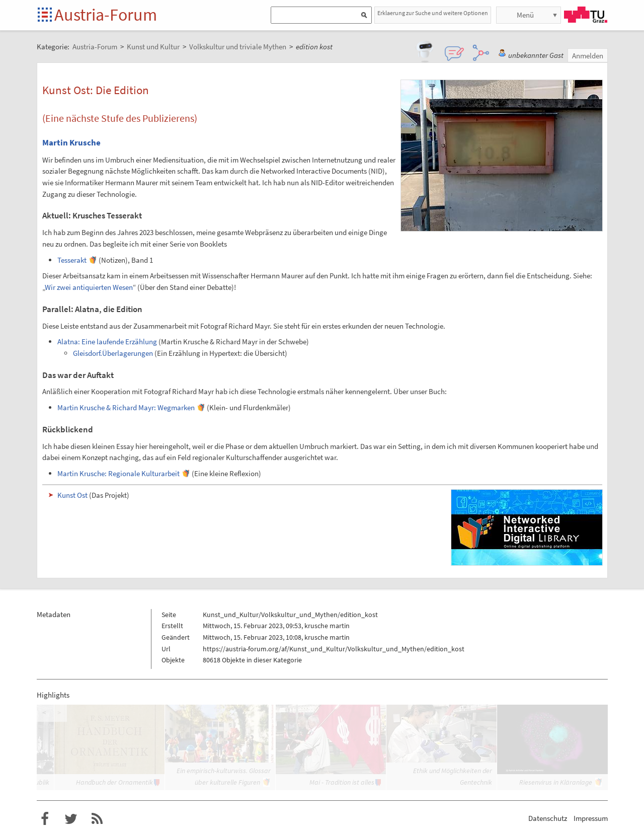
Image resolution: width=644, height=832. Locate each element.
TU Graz (586, 15)
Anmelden (588, 56)
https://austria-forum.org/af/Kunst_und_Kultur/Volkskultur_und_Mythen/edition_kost (334, 649)
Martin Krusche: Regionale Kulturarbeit (118, 473)
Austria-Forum (106, 15)
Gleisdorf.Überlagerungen (113, 353)
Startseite (46, 15)
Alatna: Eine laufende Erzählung (107, 342)
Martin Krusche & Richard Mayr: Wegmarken (126, 407)
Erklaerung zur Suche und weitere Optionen (433, 13)
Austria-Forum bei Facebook (45, 819)
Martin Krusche (71, 142)
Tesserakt (72, 260)
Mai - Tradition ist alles (342, 782)
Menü (525, 15)
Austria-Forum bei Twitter (71, 819)
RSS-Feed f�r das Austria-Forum (97, 819)
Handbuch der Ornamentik (114, 782)
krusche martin (327, 626)
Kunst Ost (72, 495)
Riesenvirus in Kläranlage (556, 782)
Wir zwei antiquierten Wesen (89, 287)
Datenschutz (548, 818)
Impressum (591, 818)
